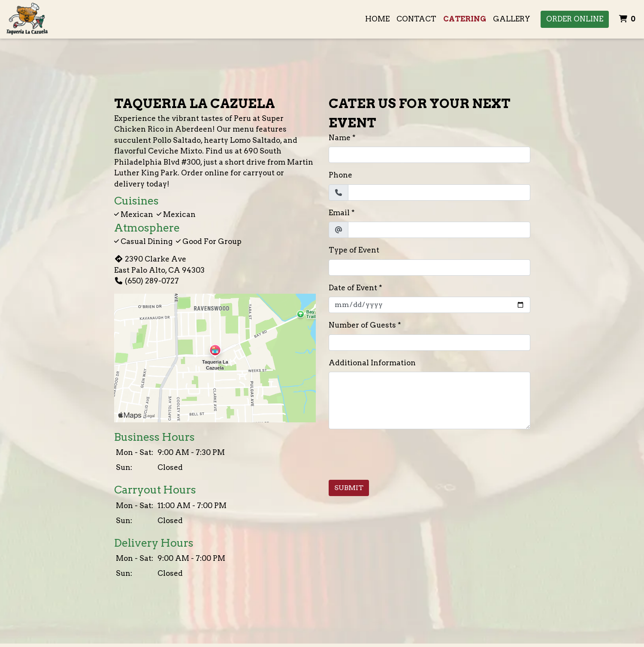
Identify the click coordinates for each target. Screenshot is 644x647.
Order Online (575, 19)
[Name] (429, 155)
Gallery (512, 19)
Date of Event (353, 288)
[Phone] (439, 193)
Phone (340, 175)
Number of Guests (362, 325)
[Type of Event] (429, 268)
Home (377, 19)
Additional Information (372, 363)
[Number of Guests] (429, 343)
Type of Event (354, 250)
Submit (349, 488)
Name (340, 138)
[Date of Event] (429, 305)
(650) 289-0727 (147, 281)
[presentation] (394, 453)
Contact (416, 19)
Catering (465, 19)
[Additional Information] (429, 400)
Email (339, 213)
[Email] (439, 230)
